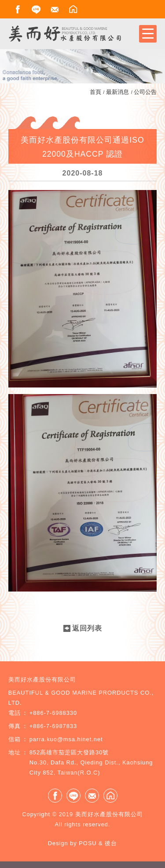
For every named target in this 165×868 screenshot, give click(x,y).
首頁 (95, 92)
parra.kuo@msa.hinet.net (66, 739)
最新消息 (117, 92)
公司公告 (145, 92)
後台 (111, 843)
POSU (88, 843)
